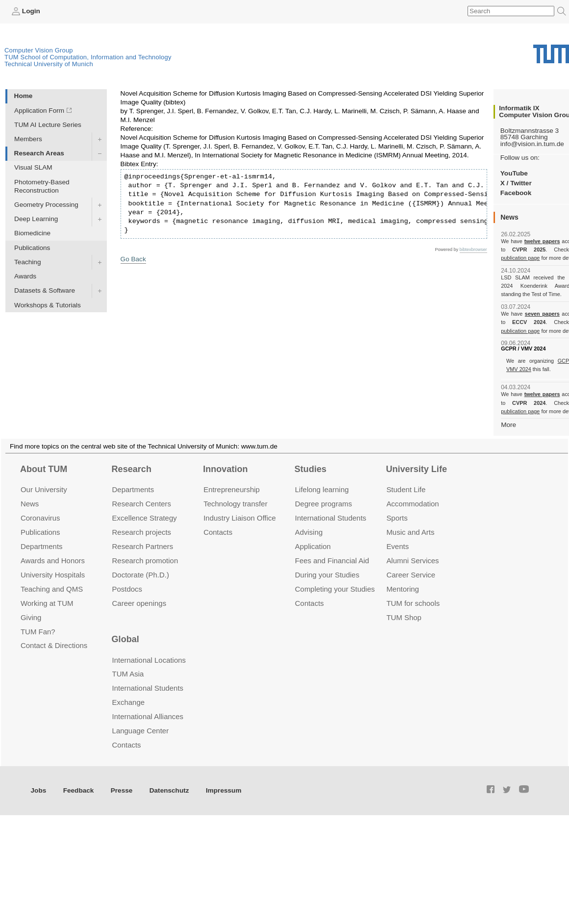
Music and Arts (410, 532)
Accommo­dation (412, 504)
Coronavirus (40, 518)
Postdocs (127, 589)
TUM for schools (413, 603)
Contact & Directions (54, 645)
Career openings (139, 603)
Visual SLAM (33, 167)
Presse (122, 790)
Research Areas (39, 153)
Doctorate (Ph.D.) (141, 575)
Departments (42, 546)
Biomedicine (32, 233)
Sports (397, 518)
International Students (331, 518)
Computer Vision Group (39, 50)
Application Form (39, 111)
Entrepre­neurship (232, 489)
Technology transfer (235, 504)
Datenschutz (169, 790)
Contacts (218, 532)
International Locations (149, 660)
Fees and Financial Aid (332, 561)
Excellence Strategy (145, 518)
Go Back (133, 259)
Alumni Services (412, 561)
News (30, 504)
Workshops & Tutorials (48, 305)
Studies (310, 469)
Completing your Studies (335, 589)
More (508, 425)
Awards (25, 276)
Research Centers (142, 504)
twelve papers (542, 241)
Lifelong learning (322, 489)
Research (132, 469)
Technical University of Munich (49, 64)
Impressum (224, 790)
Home (24, 96)
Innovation (225, 469)
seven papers (542, 314)
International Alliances (148, 716)
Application (313, 546)
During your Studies (327, 575)
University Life (416, 469)
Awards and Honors (53, 561)
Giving (31, 617)
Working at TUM (47, 603)
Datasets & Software (45, 290)
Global (125, 639)
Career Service (411, 575)
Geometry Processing (46, 205)
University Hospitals (53, 575)
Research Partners (143, 546)
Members (28, 139)
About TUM (44, 469)
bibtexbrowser (473, 250)
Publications (32, 248)
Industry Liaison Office (240, 518)
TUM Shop (404, 617)
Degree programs (323, 504)
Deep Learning (36, 219)
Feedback (79, 790)
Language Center (141, 731)
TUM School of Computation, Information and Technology (88, 57)
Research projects (142, 532)
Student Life (406, 489)
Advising (309, 532)
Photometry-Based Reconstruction (42, 186)
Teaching (27, 262)
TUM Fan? (38, 632)
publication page (520, 258)
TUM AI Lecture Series (48, 125)
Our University (44, 489)
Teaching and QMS (52, 589)
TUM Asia (128, 674)
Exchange (129, 702)
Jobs (39, 790)
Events (397, 546)
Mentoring (403, 589)
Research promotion (145, 561)
